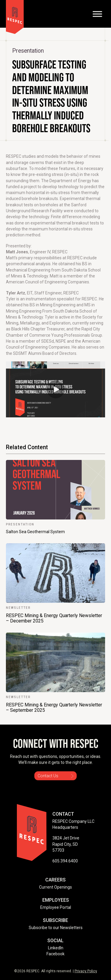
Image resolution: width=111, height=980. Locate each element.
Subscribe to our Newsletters (56, 928)
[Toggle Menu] (97, 14)
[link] (55, 497)
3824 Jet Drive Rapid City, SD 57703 (66, 844)
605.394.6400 (65, 861)
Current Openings (55, 887)
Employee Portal (56, 907)
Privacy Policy (86, 971)
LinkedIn (56, 948)
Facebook (55, 954)
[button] (56, 389)
